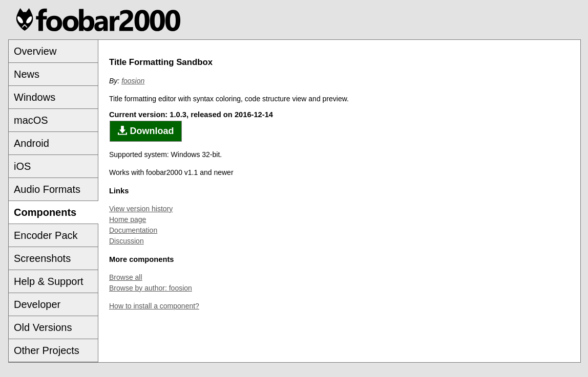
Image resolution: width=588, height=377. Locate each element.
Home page (128, 219)
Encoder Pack (46, 235)
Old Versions (43, 327)
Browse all (126, 277)
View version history (141, 209)
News (27, 74)
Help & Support (49, 281)
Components (45, 212)
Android (31, 143)
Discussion (127, 241)
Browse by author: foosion (151, 288)
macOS (31, 120)
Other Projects (47, 350)
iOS (22, 166)
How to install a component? (154, 306)
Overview (35, 51)
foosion (133, 81)
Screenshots (42, 258)
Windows (35, 97)
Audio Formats (47, 189)
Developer (37, 304)
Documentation (133, 230)
